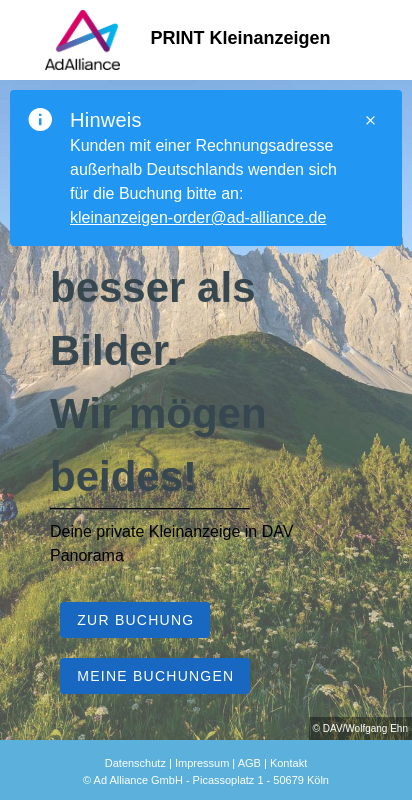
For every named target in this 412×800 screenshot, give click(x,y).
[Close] (370, 120)
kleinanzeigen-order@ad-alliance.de (198, 217)
